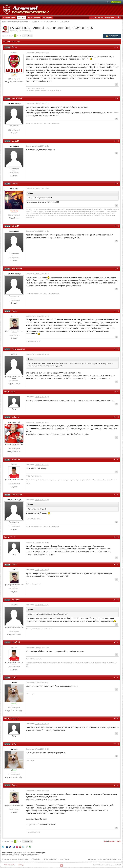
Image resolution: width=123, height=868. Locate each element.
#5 (117, 226)
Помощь (21, 865)
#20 (116, 785)
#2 (117, 98)
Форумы (22, 17)
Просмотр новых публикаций (102, 17)
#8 (117, 349)
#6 (117, 269)
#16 (116, 642)
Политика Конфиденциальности (111, 859)
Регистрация (116, 2)
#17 (116, 677)
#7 (117, 311)
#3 (117, 141)
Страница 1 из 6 (8, 36)
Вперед (26, 36)
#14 (116, 565)
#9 (117, 392)
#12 (116, 495)
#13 (116, 537)
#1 (117, 47)
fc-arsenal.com (9, 17)
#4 (117, 184)
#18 (116, 719)
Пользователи (34, 17)
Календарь (47, 17)
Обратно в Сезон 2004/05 (112, 841)
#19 (116, 744)
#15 (116, 600)
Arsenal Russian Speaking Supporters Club (15, 859)
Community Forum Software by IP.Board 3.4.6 (107, 865)
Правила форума (94, 859)
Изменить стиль (9, 865)
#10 (116, 417)
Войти (108, 2)
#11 (116, 460)
